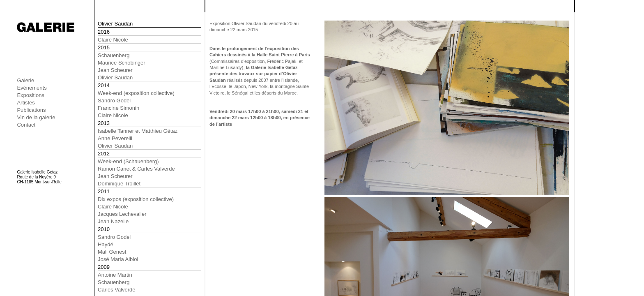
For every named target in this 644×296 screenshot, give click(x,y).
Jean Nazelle (113, 221)
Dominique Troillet (119, 184)
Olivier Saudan (115, 77)
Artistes (26, 103)
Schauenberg (114, 55)
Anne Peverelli (115, 138)
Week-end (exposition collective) (136, 93)
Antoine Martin (115, 275)
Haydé (106, 244)
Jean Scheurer (115, 70)
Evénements (32, 88)
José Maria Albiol (118, 259)
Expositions (30, 95)
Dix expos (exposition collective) (136, 199)
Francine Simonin (118, 108)
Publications (31, 110)
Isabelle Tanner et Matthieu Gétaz (138, 131)
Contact (26, 125)
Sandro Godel (114, 101)
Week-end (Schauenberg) (128, 161)
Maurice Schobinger (122, 63)
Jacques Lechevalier (122, 214)
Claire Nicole (113, 40)
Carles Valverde (117, 290)
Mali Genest (112, 252)
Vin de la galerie (36, 117)
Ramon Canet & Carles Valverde (136, 169)
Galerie (25, 80)
